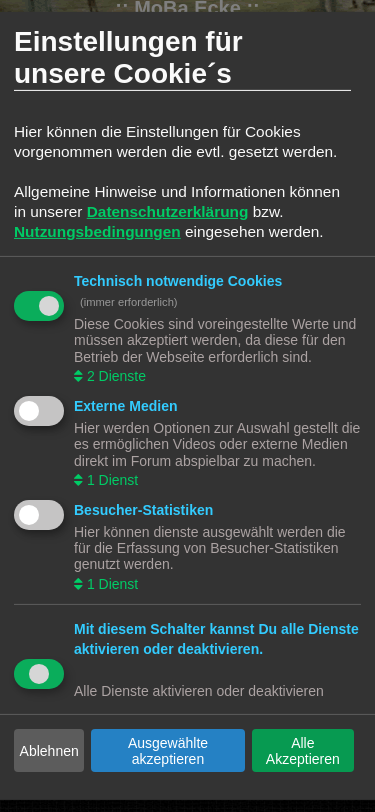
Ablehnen (49, 751)
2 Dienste (114, 376)
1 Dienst (110, 480)
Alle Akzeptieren (303, 751)
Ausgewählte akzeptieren (168, 751)
